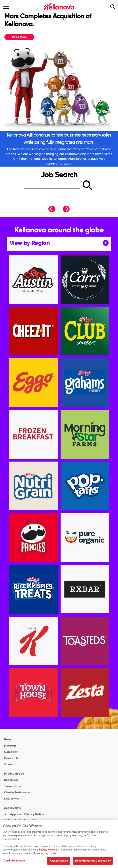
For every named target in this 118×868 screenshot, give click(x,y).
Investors (10, 746)
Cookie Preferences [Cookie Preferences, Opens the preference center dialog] (14, 862)
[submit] (87, 185)
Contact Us (12, 758)
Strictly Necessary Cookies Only (93, 862)
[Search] (52, 186)
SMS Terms (11, 799)
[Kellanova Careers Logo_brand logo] (59, 6)
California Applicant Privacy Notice (28, 820)
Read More (19, 37)
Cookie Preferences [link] (17, 792)
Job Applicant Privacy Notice (24, 814)
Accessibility (13, 808)
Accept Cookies (59, 862)
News (8, 739)
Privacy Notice (14, 774)
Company (11, 752)
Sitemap (10, 764)
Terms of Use (13, 786)
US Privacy (11, 780)
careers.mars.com (59, 163)
